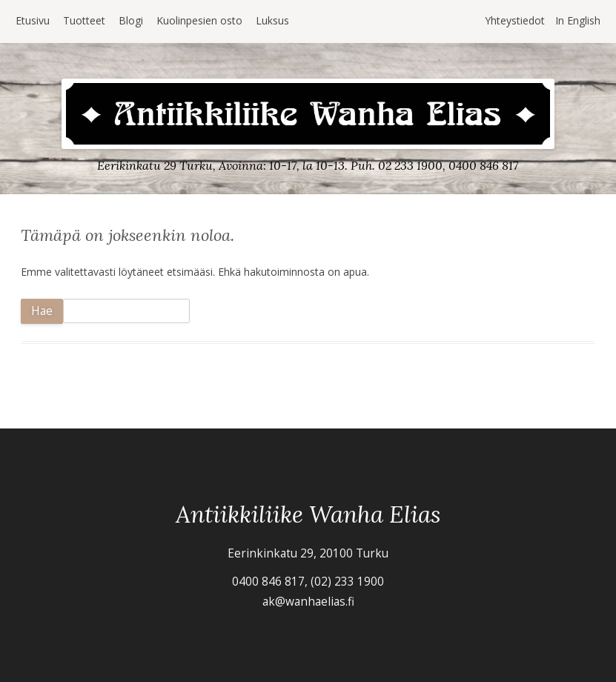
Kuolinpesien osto (199, 20)
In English (578, 20)
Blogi (131, 20)
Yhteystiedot (515, 20)
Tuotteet (84, 20)
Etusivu (33, 20)
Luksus (272, 20)
